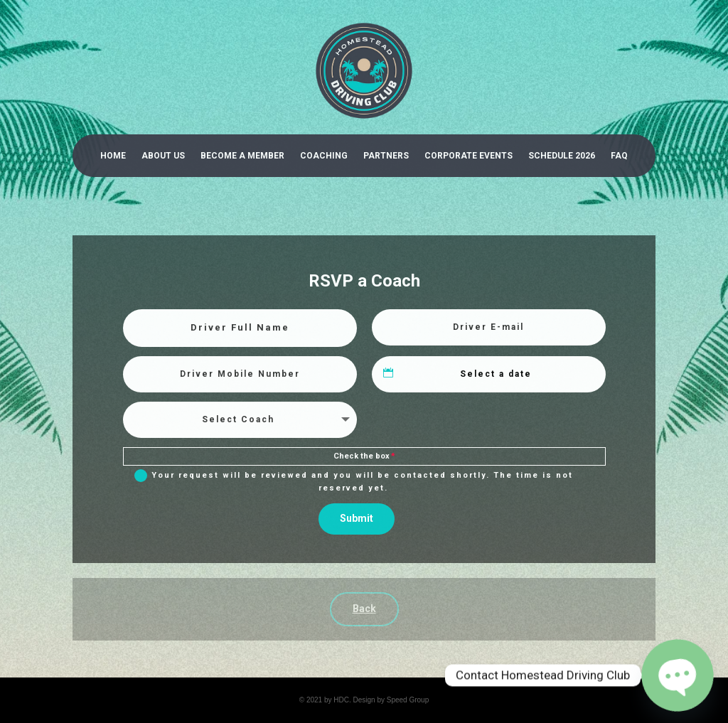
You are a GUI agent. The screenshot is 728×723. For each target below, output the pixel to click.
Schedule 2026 (562, 156)
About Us (163, 156)
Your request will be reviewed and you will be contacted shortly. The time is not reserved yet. (354, 481)
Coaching (324, 156)
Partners (386, 156)
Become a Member (242, 156)
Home (113, 156)
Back (364, 609)
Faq (619, 156)
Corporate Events (469, 156)
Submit (357, 518)
